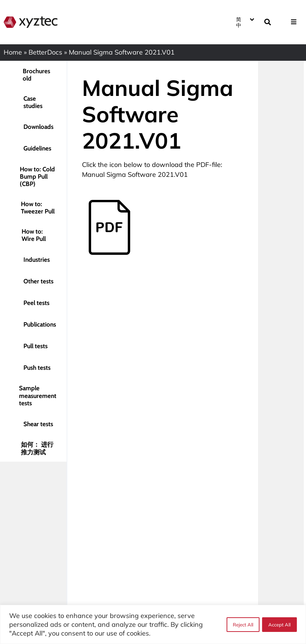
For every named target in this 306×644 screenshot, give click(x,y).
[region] (153, 624)
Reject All (243, 625)
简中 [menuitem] (239, 22)
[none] (245, 22)
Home (13, 52)
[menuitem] (245, 22)
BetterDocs (45, 52)
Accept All (279, 625)
